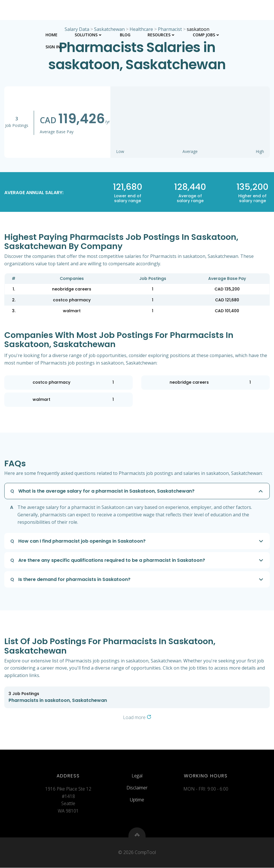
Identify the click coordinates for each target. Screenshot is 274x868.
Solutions (89, 34)
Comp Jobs (207, 34)
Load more (137, 717)
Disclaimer (137, 788)
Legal (137, 776)
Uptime (137, 800)
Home (51, 34)
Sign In (53, 46)
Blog (125, 34)
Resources (162, 34)
